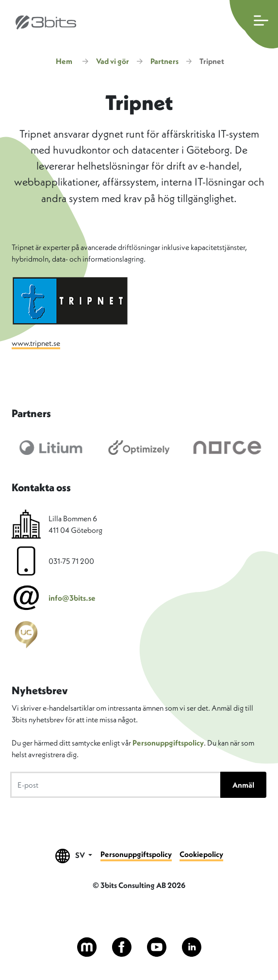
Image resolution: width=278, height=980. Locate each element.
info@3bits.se (72, 598)
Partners (164, 61)
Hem (64, 61)
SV (74, 856)
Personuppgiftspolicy (168, 743)
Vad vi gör (113, 61)
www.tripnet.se (36, 343)
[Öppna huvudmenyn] (254, 24)
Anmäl (243, 785)
